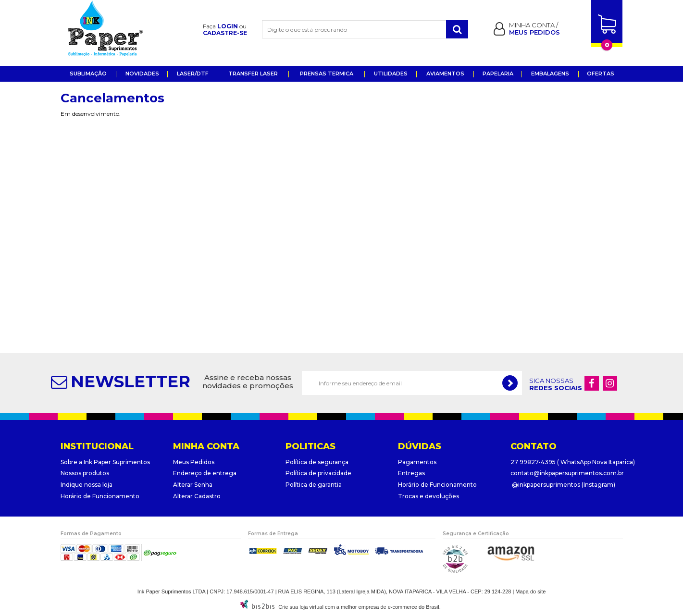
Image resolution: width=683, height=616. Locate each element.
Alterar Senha (193, 485)
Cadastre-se (225, 33)
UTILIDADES (391, 74)
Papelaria (498, 74)
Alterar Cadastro (197, 496)
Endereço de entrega (205, 473)
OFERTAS (601, 74)
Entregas (411, 473)
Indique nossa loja (87, 485)
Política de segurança (317, 462)
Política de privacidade (318, 473)
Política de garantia (314, 485)
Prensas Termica (327, 74)
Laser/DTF (193, 74)
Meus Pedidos (194, 462)
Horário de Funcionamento (100, 496)
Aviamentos (445, 74)
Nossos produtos (85, 473)
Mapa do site (530, 591)
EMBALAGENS (550, 74)
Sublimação (88, 74)
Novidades (142, 74)
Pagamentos (417, 462)
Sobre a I (73, 462)
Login (228, 26)
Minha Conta (533, 25)
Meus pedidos (534, 32)
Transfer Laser (253, 74)
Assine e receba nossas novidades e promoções (248, 382)
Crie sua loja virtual (301, 607)
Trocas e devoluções (428, 496)
